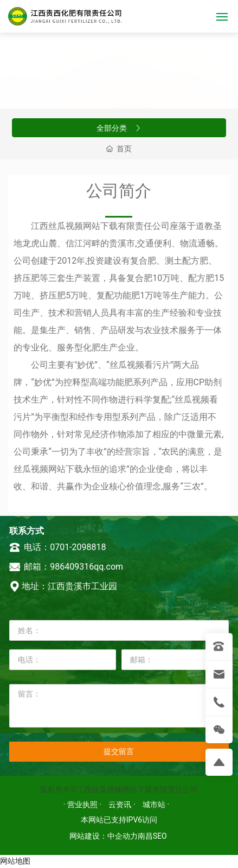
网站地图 (15, 861)
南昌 (145, 836)
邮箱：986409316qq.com (66, 567)
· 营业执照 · (83, 805)
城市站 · (156, 805)
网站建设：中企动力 (104, 836)
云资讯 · (123, 805)
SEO (160, 836)
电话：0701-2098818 (57, 547)
